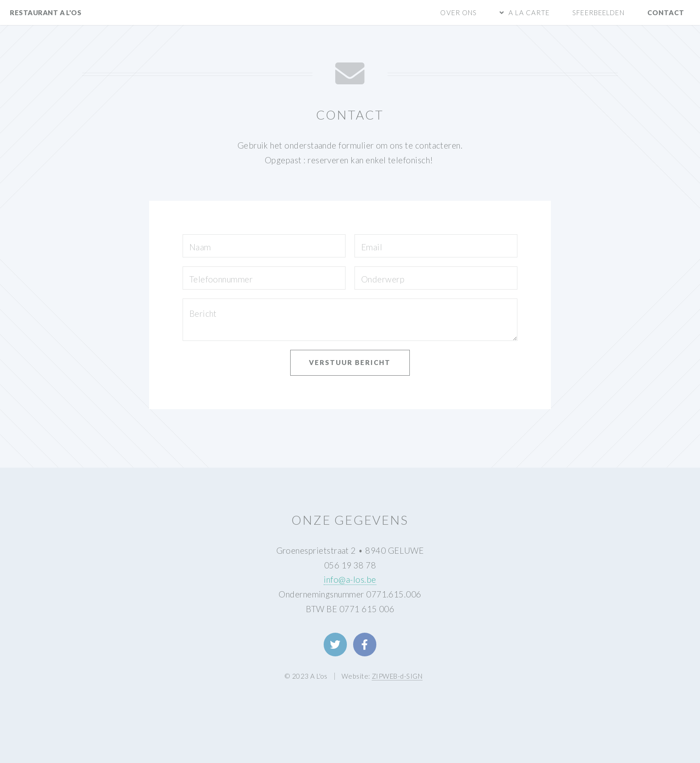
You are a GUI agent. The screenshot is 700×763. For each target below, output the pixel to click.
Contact (666, 12)
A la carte (529, 12)
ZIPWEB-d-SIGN (397, 676)
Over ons (458, 12)
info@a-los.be (350, 580)
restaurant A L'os (46, 12)
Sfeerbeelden (598, 12)
